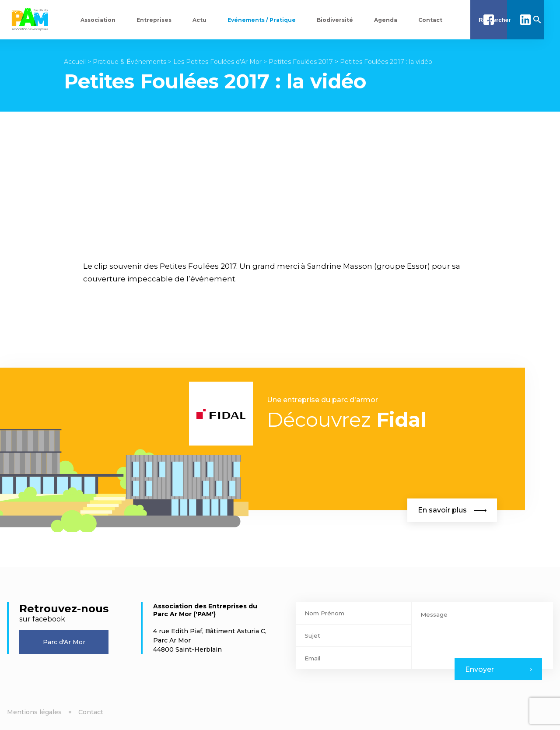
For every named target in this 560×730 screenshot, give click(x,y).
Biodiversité (335, 20)
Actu (199, 20)
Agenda (386, 20)
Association (98, 20)
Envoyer (479, 669)
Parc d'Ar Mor (64, 642)
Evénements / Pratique (262, 20)
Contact (430, 20)
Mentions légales (34, 712)
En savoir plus (452, 510)
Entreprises (154, 20)
